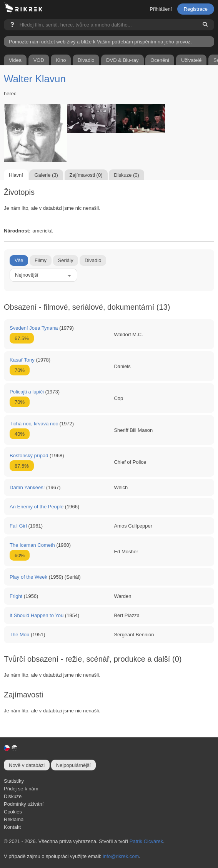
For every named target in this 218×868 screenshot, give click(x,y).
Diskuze (13, 796)
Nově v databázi (27, 765)
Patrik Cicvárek (146, 841)
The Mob (19, 635)
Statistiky (14, 781)
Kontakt (12, 827)
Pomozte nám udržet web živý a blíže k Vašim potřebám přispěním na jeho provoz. (100, 42)
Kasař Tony (22, 360)
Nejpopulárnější (73, 765)
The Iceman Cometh (32, 545)
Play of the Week (28, 577)
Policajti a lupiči (27, 392)
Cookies (13, 812)
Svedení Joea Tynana (34, 328)
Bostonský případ (29, 456)
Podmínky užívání (24, 804)
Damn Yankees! (27, 487)
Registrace (196, 9)
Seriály (66, 260)
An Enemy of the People (37, 507)
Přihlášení (161, 9)
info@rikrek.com (121, 856)
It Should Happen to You (37, 615)
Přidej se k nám (21, 789)
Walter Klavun (35, 79)
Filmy (41, 260)
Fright (16, 596)
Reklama (14, 819)
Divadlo (93, 260)
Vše (19, 260)
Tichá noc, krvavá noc (34, 424)
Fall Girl (18, 526)
